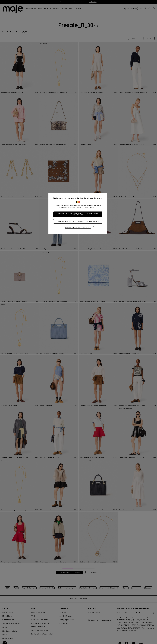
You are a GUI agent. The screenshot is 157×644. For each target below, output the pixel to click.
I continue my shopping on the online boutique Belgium (78, 221)
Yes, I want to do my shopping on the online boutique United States (79, 214)
